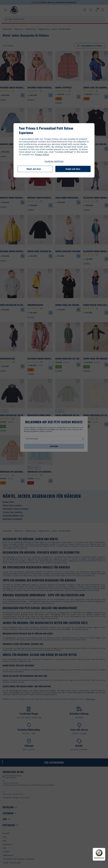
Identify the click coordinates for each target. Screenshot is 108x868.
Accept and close (73, 169)
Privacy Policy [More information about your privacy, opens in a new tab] (42, 154)
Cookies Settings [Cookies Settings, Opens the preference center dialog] (54, 161)
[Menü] (104, 850)
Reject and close (34, 169)
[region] (54, 150)
